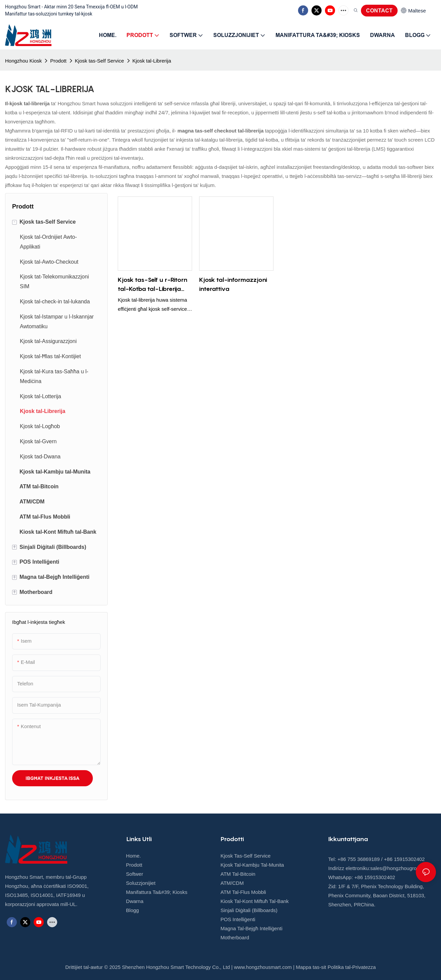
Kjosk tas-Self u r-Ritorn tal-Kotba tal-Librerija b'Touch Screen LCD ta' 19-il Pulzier (153, 285)
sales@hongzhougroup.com (402, 868)
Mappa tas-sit (311, 967)
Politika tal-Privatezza (352, 967)
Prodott (58, 61)
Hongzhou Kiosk (23, 61)
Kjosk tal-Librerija (152, 61)
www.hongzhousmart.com (263, 967)
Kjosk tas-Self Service (100, 61)
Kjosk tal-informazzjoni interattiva (233, 284)
